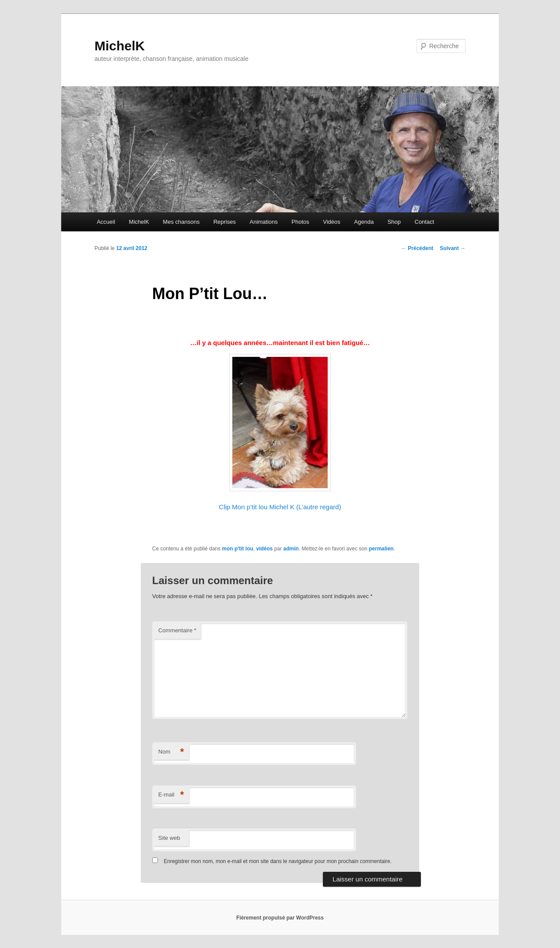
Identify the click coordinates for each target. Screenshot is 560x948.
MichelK (120, 46)
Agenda (364, 222)
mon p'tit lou (238, 549)
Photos (300, 222)
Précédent (417, 248)
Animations (263, 222)
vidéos (265, 549)
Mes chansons (181, 222)
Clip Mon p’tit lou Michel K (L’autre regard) (280, 507)
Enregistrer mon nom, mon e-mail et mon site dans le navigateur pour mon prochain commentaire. (278, 861)
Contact (425, 222)
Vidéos (332, 222)
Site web (169, 838)
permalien (381, 549)
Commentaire (177, 630)
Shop (394, 222)
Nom (171, 752)
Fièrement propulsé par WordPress (280, 918)
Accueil (106, 222)
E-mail (171, 795)
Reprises (225, 222)
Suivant (453, 248)
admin (291, 549)
